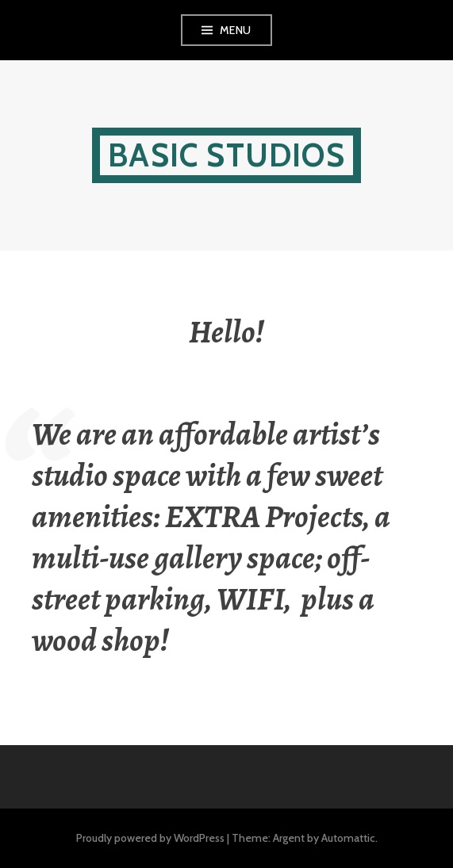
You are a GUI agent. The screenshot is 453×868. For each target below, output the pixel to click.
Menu (236, 30)
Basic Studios (226, 155)
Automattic (348, 838)
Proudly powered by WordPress (150, 838)
